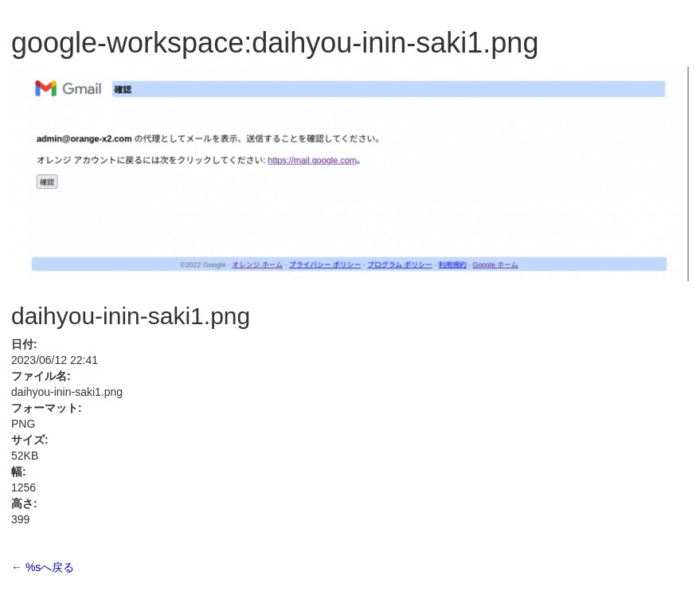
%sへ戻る (50, 567)
